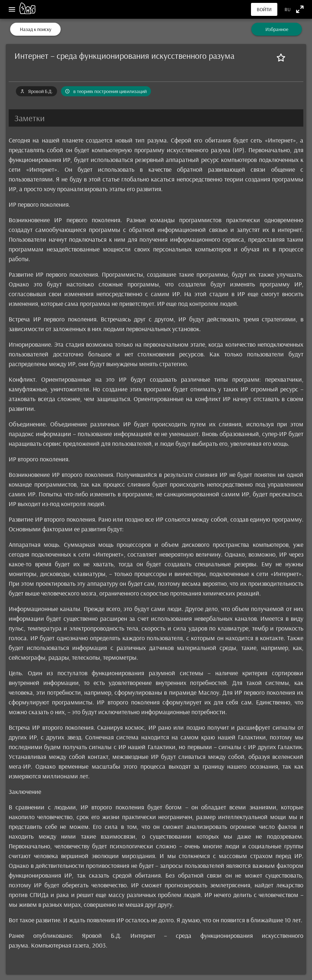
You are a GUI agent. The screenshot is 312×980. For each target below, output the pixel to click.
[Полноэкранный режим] (300, 9)
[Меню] (12, 9)
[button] (156, 118)
